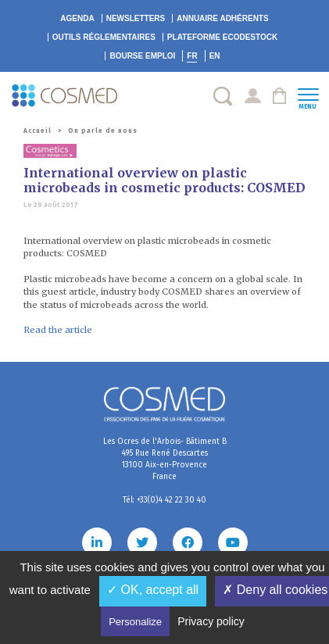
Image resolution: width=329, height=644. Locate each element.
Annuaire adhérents (222, 18)
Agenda (77, 18)
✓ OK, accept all (153, 590)
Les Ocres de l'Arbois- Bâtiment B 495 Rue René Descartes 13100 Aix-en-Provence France (165, 459)
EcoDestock (222, 37)
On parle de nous (103, 131)
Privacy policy (211, 621)
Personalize (135, 622)
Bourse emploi (142, 56)
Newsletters (136, 18)
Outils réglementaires (104, 37)
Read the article (58, 330)
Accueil (38, 131)
